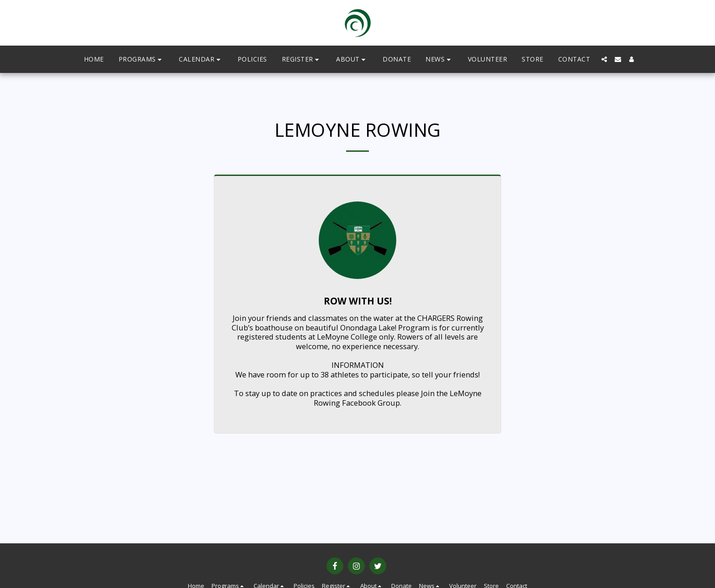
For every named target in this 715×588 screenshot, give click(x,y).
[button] (142, 59)
